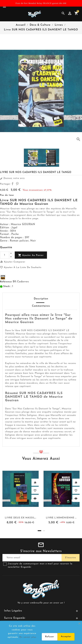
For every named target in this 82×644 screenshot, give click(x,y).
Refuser (50, 637)
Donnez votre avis (12, 178)
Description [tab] (41, 299)
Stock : (7, 286)
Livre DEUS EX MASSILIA (21, 518)
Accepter (66, 637)
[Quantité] (5, 255)
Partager (12, 184)
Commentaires (41, 306)
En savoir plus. (28, 637)
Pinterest (17, 184)
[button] (39, 531)
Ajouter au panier (31, 255)
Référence (6, 282)
